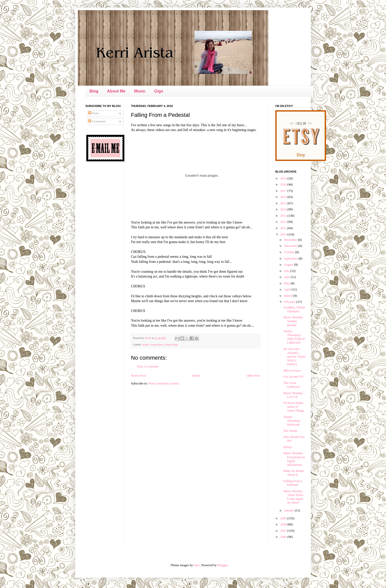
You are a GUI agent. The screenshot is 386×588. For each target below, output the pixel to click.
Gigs (159, 91)
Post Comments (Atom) (164, 383)
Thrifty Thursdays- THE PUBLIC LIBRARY (294, 337)
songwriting (171, 344)
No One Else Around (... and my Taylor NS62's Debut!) (294, 357)
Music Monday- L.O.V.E (293, 395)
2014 (284, 209)
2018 (284, 185)
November (291, 246)
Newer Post (138, 376)
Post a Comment (148, 366)
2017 (284, 191)
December (291, 240)
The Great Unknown (291, 385)
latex (197, 565)
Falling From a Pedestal (293, 483)
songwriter (157, 344)
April (288, 289)
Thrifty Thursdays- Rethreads (292, 421)
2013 (284, 216)
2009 (284, 518)
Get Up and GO (293, 377)
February (290, 302)
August (289, 265)
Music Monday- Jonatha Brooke (293, 321)
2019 (284, 178)
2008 (284, 524)
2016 (284, 197)
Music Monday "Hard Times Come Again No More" (293, 497)
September (291, 259)
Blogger (223, 565)
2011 (284, 228)
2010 (284, 234)
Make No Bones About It (294, 473)
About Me (116, 91)
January (289, 510)
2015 (284, 203)
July (287, 271)
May (287, 283)
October (290, 252)
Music (140, 91)
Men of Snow (292, 371)
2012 (284, 222)
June (287, 277)
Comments (97, 121)
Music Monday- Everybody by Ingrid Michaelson (294, 459)
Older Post (253, 376)
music (146, 344)
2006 (284, 537)
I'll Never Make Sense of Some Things (294, 407)
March (289, 296)
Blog (94, 91)
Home (196, 376)
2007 (284, 531)
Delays (288, 447)
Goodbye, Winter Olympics (294, 309)
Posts (93, 113)
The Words (290, 431)
